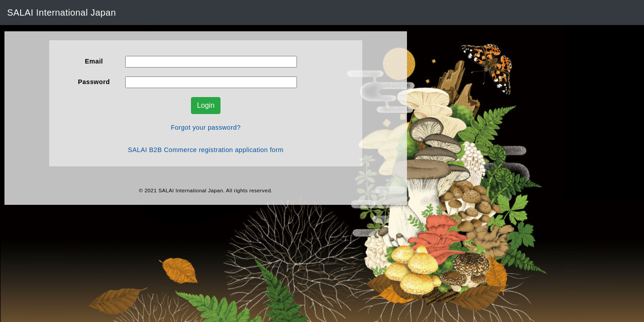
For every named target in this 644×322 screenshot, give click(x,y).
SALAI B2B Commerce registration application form (206, 150)
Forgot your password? (206, 127)
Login (205, 105)
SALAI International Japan (61, 13)
